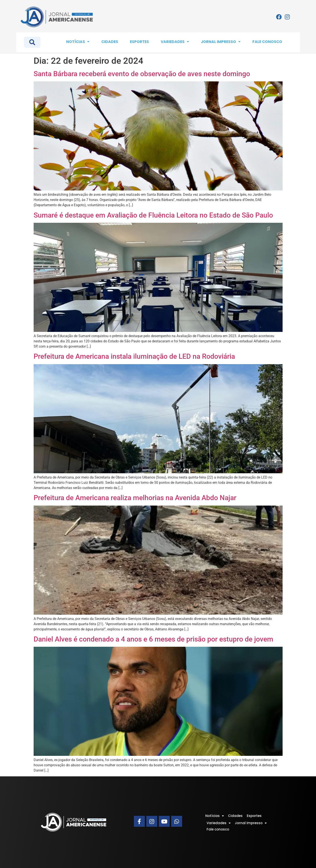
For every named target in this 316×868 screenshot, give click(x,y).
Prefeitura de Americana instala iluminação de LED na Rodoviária (134, 356)
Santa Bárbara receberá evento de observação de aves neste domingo (142, 74)
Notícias (78, 42)
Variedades (175, 42)
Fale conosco (267, 42)
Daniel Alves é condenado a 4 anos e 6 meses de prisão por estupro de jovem (153, 639)
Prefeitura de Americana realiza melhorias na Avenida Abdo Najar (135, 498)
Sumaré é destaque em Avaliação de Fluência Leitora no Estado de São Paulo (153, 215)
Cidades (110, 42)
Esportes (139, 42)
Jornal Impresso (221, 42)
